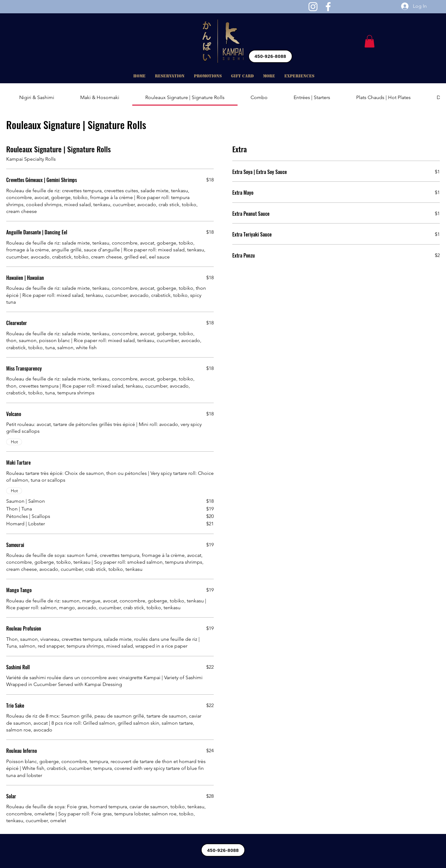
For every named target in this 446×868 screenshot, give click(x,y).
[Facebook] (328, 7)
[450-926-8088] (270, 56)
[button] (369, 41)
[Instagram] (313, 7)
